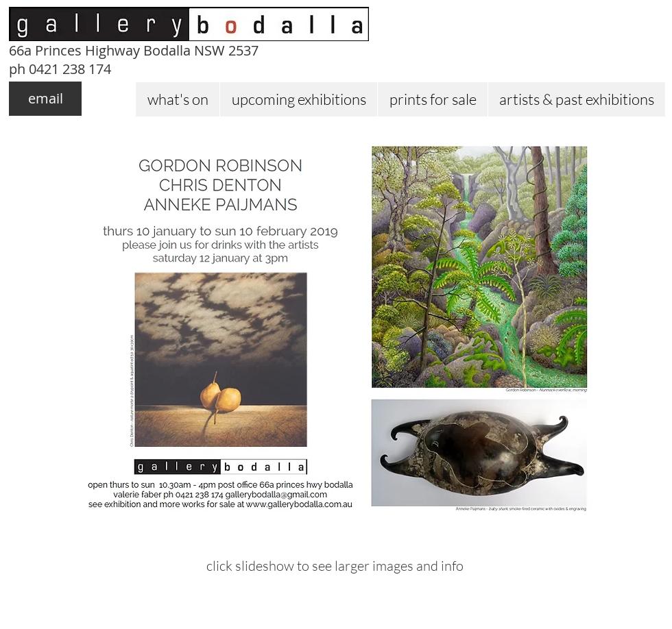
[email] (45, 99)
